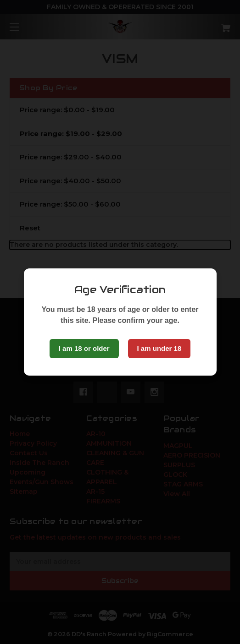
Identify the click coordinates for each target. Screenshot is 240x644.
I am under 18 (159, 348)
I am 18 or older (84, 348)
